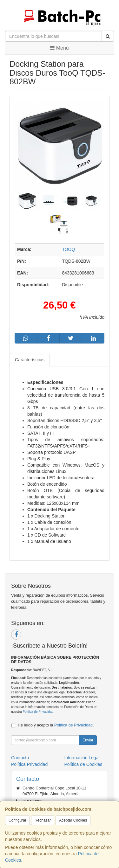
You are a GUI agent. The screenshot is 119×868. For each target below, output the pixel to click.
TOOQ (68, 249)
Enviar (88, 740)
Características (30, 360)
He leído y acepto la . (56, 725)
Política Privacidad (29, 764)
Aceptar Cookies (73, 820)
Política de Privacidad (38, 712)
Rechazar (43, 820)
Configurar (17, 820)
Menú (59, 48)
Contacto (20, 758)
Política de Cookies (83, 764)
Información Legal (82, 758)
